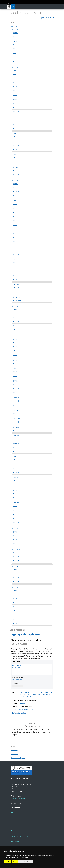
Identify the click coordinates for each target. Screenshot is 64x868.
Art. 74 (15, 598)
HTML (13, 680)
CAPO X (16, 477)
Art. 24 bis (16, 191)
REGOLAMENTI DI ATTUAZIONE (23, 710)
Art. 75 (15, 602)
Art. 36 (15, 263)
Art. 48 (15, 355)
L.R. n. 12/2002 (16, 26)
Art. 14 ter (16, 116)
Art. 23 (15, 170)
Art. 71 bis (16, 556)
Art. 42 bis (16, 321)
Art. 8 (15, 78)
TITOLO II (15, 67)
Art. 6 (15, 61)
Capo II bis (16, 247)
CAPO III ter (17, 297)
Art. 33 (15, 237)
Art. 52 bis (16, 388)
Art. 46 (15, 346)
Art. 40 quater (17, 300)
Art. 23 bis (16, 175)
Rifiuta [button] (15, 862)
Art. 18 (15, 137)
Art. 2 (15, 44)
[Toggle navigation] (63, 6)
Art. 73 (15, 594)
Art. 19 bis (16, 145)
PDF (18, 680)
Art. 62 (15, 485)
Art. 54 (15, 414)
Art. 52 (15, 384)
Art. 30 (15, 225)
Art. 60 (15, 468)
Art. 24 (15, 187)
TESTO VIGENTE (17, 665)
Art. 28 (15, 216)
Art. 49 (15, 363)
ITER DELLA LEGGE (19, 713)
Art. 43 (15, 326)
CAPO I (15, 33)
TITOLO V (15, 529)
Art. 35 (15, 250)
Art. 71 (15, 544)
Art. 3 (15, 49)
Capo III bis (16, 285)
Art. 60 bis (16, 472)
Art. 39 (15, 275)
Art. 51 (15, 376)
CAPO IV (16, 154)
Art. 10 (15, 86)
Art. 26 (15, 208)
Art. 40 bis (16, 288)
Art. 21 (15, 158)
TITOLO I (15, 30)
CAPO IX (16, 457)
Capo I (15, 553)
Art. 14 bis (16, 112)
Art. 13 (15, 103)
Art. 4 (15, 53)
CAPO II (15, 41)
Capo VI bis (16, 419)
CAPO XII (16, 503)
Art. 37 (15, 267)
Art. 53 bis (16, 401)
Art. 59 (15, 464)
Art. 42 (15, 317)
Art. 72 (15, 573)
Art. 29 (15, 221)
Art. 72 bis (16, 577)
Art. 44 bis (16, 334)
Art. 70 (15, 539)
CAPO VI (16, 410)
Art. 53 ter (16, 405)
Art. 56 (15, 447)
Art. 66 (15, 510)
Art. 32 (15, 233)
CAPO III (16, 134)
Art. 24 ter (16, 195)
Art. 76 (15, 607)
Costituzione (15, 754)
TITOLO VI (15, 567)
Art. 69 (15, 535)
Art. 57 (15, 451)
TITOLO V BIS (16, 550)
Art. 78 (15, 615)
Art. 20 (15, 149)
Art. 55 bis (16, 439)
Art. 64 (15, 497)
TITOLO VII (16, 587)
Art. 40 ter (16, 292)
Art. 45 (15, 342)
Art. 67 (15, 514)
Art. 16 (15, 124)
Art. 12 (15, 95)
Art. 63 (15, 493)
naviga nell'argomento (47, 17)
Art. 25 (15, 204)
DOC (22, 680)
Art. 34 (15, 242)
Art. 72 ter (16, 581)
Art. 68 (15, 518)
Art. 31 (15, 229)
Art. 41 (15, 313)
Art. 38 (15, 271)
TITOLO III (15, 181)
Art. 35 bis (16, 254)
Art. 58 (15, 460)
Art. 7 (15, 74)
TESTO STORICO (17, 668)
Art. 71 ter (16, 560)
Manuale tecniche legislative (18, 758)
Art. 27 (15, 212)
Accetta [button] (8, 862)
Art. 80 (15, 623)
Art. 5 (15, 57)
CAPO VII (16, 427)
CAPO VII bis (17, 436)
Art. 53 (15, 393)
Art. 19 (15, 141)
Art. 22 (15, 162)
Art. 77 (15, 611)
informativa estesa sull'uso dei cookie (16, 857)
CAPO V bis (17, 398)
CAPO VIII (16, 444)
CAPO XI (16, 490)
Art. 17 (15, 128)
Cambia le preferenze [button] (26, 862)
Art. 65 (15, 506)
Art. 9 (15, 82)
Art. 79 (15, 619)
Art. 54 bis (16, 422)
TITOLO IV (15, 306)
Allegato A (23, 703)
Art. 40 (15, 279)
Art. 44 (15, 330)
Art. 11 (15, 91)
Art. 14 (15, 107)
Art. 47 (15, 351)
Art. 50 (15, 372)
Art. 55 (15, 430)
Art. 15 (15, 120)
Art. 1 (15, 36)
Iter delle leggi (15, 750)
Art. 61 (15, 481)
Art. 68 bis (16, 523)
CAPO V (16, 167)
